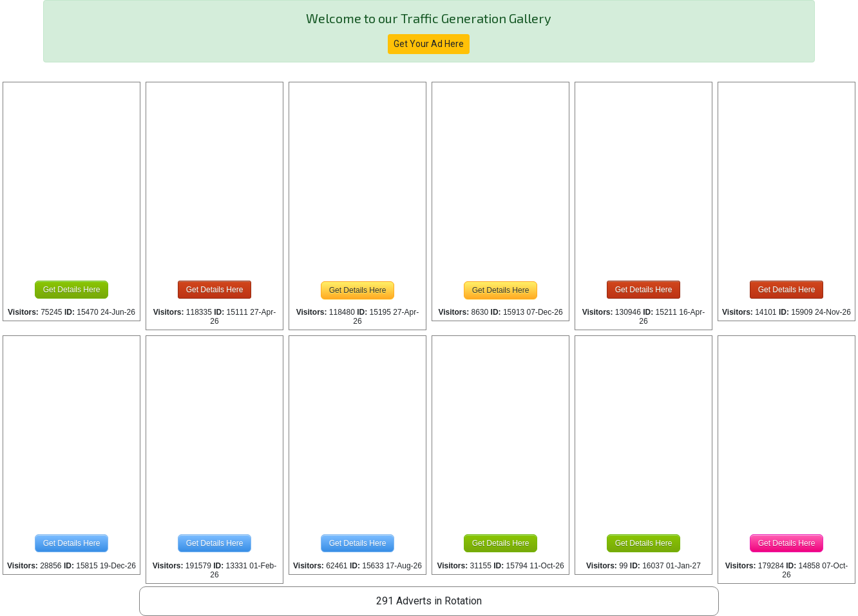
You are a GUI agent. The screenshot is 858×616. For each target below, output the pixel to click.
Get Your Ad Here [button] (429, 44)
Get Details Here (72, 290)
